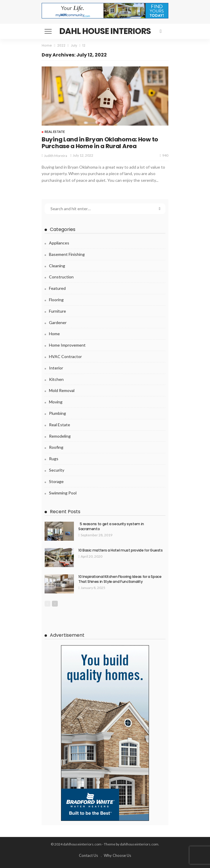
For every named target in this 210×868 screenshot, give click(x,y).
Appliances (59, 243)
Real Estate (55, 132)
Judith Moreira (56, 156)
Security (57, 470)
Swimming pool (63, 493)
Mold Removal (62, 390)
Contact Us (88, 855)
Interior (56, 368)
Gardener (58, 322)
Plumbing (57, 413)
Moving (56, 402)
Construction (61, 277)
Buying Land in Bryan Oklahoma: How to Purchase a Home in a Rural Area (100, 143)
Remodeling (60, 436)
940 (164, 155)
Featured (57, 288)
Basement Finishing (67, 254)
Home (54, 334)
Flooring (56, 300)
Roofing (56, 447)
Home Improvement (67, 345)
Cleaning (57, 266)
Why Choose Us (117, 855)
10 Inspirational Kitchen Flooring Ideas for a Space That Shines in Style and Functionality (120, 579)
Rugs (54, 459)
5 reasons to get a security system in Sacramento (111, 526)
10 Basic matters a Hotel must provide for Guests (121, 550)
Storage (56, 481)
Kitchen (56, 379)
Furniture (57, 311)
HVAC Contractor (65, 356)
